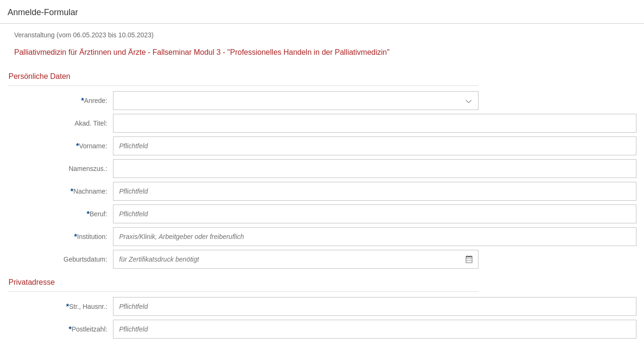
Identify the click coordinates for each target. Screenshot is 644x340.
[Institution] (57, 237)
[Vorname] (57, 146)
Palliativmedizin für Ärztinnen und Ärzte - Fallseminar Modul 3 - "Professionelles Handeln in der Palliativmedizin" (202, 52)
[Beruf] (57, 214)
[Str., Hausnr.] (57, 306)
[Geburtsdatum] (57, 259)
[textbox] (287, 259)
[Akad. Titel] (57, 123)
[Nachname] (57, 191)
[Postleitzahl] (57, 329)
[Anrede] (57, 101)
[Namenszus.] (57, 169)
